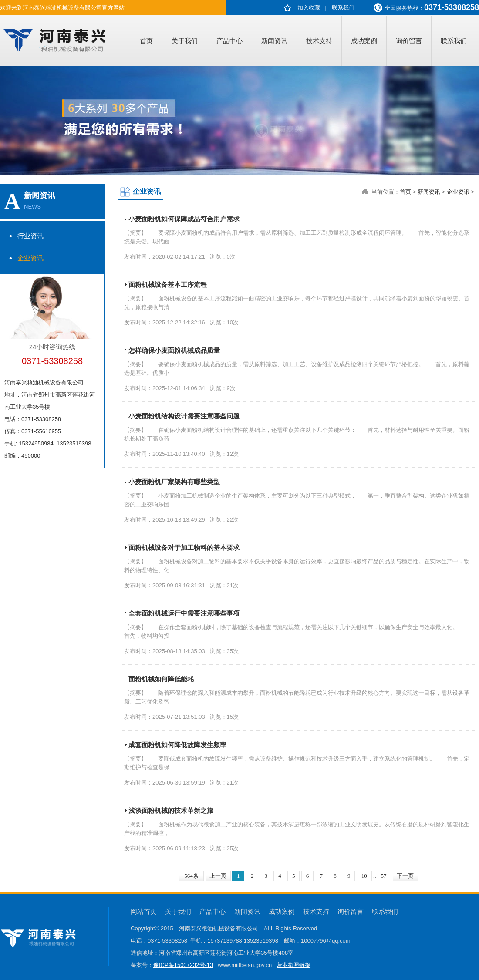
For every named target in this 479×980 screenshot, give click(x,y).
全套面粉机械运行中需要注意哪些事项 (184, 613)
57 (383, 876)
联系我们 (343, 8)
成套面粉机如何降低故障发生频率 (177, 745)
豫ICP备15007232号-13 (183, 965)
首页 (146, 41)
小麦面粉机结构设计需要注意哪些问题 (184, 416)
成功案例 (364, 41)
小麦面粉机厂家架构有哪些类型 (174, 482)
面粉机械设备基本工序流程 (168, 285)
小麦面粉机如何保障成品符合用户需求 (184, 219)
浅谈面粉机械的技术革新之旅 (171, 810)
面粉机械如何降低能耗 (161, 679)
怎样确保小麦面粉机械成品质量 (174, 350)
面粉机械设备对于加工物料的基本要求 (184, 547)
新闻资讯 (274, 41)
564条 (191, 876)
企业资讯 (30, 258)
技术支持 (319, 41)
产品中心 (229, 41)
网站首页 (144, 911)
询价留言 (409, 41)
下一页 (405, 876)
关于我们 (185, 41)
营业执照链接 (293, 965)
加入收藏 (309, 8)
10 (364, 876)
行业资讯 (30, 236)
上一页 (218, 876)
